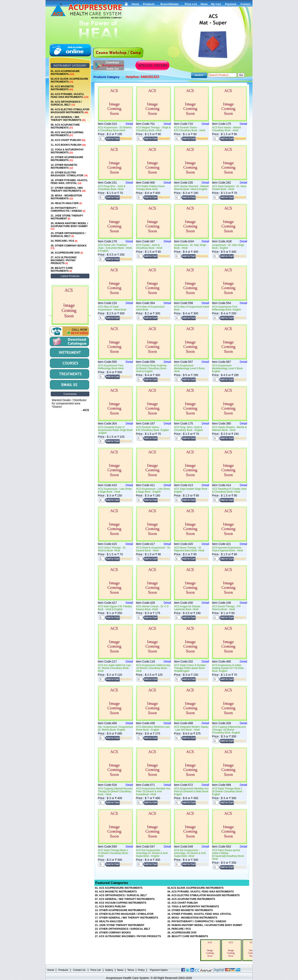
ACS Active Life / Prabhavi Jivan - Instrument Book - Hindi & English (115, 248)
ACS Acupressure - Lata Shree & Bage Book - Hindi (115, 490)
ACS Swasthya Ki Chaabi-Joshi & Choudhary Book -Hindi (229, 490)
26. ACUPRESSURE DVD (67, 253)
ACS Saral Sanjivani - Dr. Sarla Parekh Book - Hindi (229, 188)
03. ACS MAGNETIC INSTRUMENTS (62, 88)
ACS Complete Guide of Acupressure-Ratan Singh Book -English (115, 430)
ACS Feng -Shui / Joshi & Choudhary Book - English (188, 429)
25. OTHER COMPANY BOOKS (69, 247)
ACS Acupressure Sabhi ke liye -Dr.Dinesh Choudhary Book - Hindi (153, 668)
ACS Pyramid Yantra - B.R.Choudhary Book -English (152, 429)
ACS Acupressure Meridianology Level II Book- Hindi (189, 368)
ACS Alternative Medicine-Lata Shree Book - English (153, 728)
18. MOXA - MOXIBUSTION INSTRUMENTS (66, 197)
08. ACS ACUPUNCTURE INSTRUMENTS (65, 126)
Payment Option (159, 970)
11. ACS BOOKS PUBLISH (68, 145)
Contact (245, 4)
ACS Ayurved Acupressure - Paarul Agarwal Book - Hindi (227, 549)
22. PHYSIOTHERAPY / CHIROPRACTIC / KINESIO (68, 209)
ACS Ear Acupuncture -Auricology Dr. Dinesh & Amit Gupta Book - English (152, 853)
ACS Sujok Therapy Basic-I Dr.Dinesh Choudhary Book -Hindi (114, 853)
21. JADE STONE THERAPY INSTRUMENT (67, 217)
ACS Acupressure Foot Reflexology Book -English (226, 308)
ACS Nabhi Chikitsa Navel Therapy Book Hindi (150, 188)
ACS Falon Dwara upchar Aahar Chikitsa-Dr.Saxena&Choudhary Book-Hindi (228, 855)
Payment (231, 4)
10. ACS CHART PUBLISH (68, 140)
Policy (141, 970)
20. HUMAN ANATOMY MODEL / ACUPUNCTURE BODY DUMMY (69, 226)
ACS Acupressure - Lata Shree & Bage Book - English (153, 490)
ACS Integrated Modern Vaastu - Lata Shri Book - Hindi (191, 728)
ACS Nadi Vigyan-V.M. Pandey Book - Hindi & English (115, 608)
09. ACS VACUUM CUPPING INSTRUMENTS (67, 134)
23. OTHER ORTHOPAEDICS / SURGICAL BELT (68, 235)
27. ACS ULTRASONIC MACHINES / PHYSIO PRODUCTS (64, 260)
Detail (129, 124)
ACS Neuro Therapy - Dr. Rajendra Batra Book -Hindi (189, 549)
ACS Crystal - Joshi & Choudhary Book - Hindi (149, 247)
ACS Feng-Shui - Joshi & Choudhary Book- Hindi (112, 188)
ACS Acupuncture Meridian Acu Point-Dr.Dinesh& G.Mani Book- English (191, 791)
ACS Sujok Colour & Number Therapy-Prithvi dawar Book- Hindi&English (190, 668)
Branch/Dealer (170, 4)
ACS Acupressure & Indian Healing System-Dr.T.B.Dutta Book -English (228, 668)
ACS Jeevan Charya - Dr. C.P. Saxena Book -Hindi (153, 608)
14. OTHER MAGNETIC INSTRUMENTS (64, 166)
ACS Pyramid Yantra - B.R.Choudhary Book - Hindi (189, 129)
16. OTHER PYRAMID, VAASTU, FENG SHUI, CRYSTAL (69, 182)
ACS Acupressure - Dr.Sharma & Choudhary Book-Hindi (115, 129)
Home (135, 4)
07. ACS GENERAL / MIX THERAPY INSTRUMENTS (68, 119)
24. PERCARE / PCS (64, 241)
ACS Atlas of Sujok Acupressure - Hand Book (112, 308)
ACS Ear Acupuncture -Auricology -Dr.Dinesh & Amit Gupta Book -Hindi (190, 853)
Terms (131, 970)
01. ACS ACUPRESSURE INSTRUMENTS (65, 73)
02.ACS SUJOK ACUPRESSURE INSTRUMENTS (70, 80)
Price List (191, 4)
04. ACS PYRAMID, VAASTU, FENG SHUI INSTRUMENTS (70, 96)
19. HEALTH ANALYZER (66, 203)
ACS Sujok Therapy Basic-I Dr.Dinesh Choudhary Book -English (228, 791)
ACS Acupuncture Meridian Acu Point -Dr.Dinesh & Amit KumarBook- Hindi (153, 791)
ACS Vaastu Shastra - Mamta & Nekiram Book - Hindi (229, 429)
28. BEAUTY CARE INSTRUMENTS (62, 269)
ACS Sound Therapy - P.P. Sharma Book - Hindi (226, 608)
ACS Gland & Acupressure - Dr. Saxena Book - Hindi (153, 549)
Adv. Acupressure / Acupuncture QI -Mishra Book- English (115, 728)
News (120, 970)
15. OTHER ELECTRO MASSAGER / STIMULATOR (69, 174)
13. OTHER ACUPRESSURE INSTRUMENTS (67, 159)
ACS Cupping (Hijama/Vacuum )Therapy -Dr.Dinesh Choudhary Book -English (229, 730)
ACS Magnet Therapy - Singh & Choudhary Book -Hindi (153, 129)
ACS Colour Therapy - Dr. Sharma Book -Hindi (112, 549)
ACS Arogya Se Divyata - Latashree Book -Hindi (188, 608)
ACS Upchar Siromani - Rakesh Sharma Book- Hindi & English (191, 188)
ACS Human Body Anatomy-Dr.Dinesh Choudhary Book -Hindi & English (152, 368)
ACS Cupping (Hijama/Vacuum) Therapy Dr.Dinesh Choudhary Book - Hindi (115, 791)
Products (149, 4)
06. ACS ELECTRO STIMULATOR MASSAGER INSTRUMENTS (70, 111)
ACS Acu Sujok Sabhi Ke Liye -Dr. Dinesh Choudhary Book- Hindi (115, 668)
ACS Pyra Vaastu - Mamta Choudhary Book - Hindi (226, 129)
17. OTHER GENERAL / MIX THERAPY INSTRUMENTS (68, 189)
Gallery (109, 970)
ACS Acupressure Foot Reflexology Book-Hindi (111, 367)
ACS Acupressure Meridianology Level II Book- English (228, 368)
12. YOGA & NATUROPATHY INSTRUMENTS (67, 151)
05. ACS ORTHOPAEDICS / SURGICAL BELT (66, 103)
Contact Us (79, 970)
